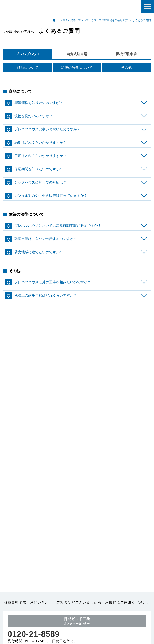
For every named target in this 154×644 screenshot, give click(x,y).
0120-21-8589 (34, 619)
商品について (28, 68)
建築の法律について (77, 68)
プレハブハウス (28, 54)
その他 (126, 68)
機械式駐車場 (126, 54)
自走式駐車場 (77, 54)
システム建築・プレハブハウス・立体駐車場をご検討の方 (94, 20)
